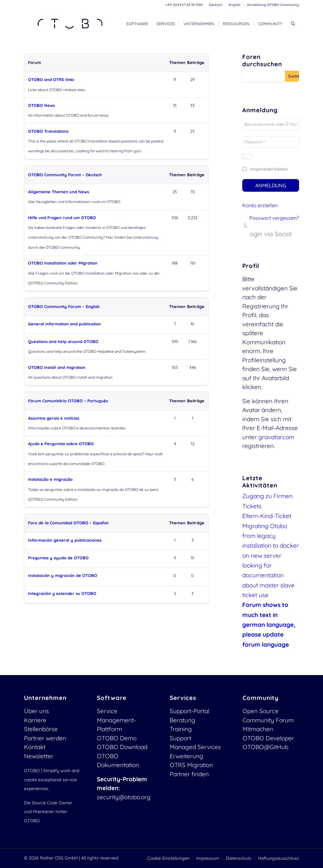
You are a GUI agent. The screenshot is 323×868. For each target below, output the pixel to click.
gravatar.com (276, 437)
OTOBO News (41, 105)
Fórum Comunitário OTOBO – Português (68, 401)
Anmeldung (271, 185)
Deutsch (215, 5)
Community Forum (268, 720)
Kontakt (35, 747)
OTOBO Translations (48, 131)
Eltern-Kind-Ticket (267, 516)
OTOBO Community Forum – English (64, 306)
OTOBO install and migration (57, 367)
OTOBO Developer (268, 738)
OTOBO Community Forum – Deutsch (65, 175)
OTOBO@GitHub (265, 747)
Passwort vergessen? (274, 218)
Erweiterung (186, 756)
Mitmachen (258, 729)
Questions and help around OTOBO (63, 341)
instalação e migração (50, 479)
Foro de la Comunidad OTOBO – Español (68, 523)
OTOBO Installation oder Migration (63, 263)
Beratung (182, 720)
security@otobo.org (124, 797)
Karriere (35, 720)
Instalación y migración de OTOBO (63, 575)
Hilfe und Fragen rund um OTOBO (62, 218)
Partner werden (45, 738)
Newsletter (39, 756)
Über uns (36, 711)
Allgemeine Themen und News (59, 192)
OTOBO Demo (117, 738)
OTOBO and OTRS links (51, 79)
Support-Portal (189, 711)
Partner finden (189, 774)
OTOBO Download (122, 747)
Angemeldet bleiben (269, 169)
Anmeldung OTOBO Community (273, 5)
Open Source (261, 711)
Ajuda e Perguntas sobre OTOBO (61, 444)
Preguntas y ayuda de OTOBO (58, 558)
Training (181, 729)
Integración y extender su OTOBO (62, 593)
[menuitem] (216, 5)
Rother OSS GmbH (59, 858)
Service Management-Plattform (116, 720)
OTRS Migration (191, 765)
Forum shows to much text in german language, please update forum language (269, 624)
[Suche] (293, 24)
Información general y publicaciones (65, 540)
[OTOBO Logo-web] (70, 24)
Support (180, 738)
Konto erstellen (260, 205)
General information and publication (65, 324)
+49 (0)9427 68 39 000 (184, 5)
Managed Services (195, 747)
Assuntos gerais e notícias (54, 418)
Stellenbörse (41, 729)
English (235, 5)
